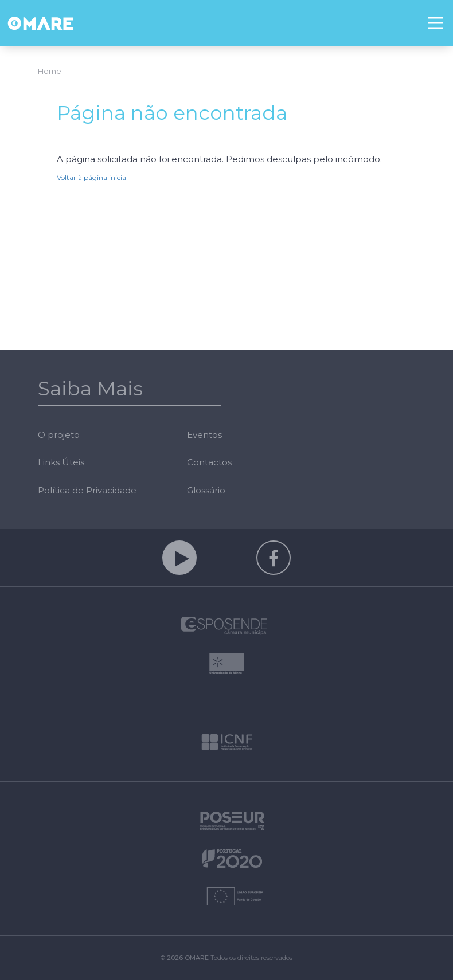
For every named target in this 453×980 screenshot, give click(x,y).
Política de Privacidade (87, 490)
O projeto (59, 435)
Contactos (209, 462)
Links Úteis (61, 462)
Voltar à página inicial (92, 177)
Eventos (204, 435)
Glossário (206, 490)
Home (50, 71)
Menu (441, 15)
